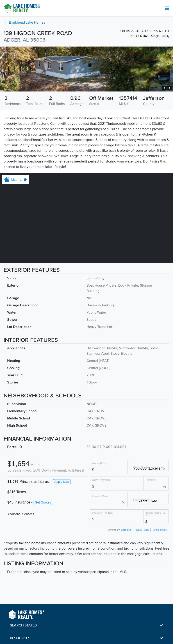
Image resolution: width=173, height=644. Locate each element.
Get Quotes (43, 502)
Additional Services (21, 514)
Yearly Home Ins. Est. (156, 514)
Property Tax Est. (103, 513)
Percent (150, 480)
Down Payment (101, 480)
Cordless (126, 530)
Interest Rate (100, 496)
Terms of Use (159, 530)
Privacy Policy (141, 530)
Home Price (99, 463)
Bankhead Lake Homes (27, 22)
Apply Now (62, 482)
